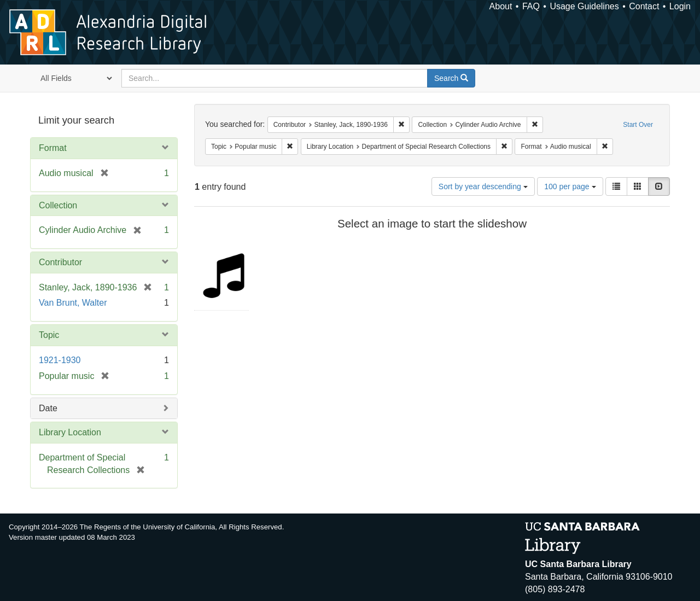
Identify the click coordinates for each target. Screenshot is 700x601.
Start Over (638, 125)
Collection (58, 205)
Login (680, 6)
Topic (49, 335)
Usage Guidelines (584, 6)
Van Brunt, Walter (73, 303)
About (501, 6)
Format (53, 148)
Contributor (60, 262)
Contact (644, 6)
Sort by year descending (483, 186)
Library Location (70, 432)
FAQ (531, 6)
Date (48, 408)
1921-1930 (60, 360)
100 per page (570, 186)
